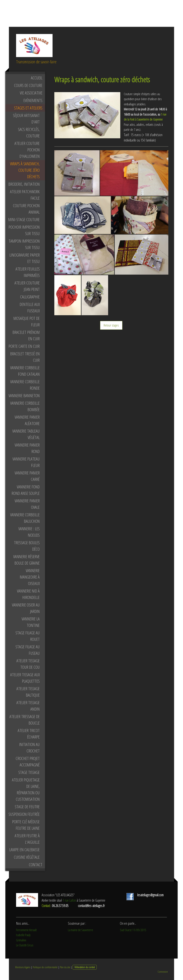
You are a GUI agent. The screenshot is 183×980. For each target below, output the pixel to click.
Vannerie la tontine (31, 622)
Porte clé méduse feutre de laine (26, 825)
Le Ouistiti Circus (25, 945)
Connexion (163, 972)
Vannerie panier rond (27, 448)
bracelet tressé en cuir (25, 357)
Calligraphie (30, 297)
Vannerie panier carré (27, 476)
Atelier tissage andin (28, 706)
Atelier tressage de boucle (25, 720)
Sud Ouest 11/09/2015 (133, 930)
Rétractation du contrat (85, 967)
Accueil (37, 78)
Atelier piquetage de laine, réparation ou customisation (26, 789)
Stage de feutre (27, 807)
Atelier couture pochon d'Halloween (27, 150)
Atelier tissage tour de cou (28, 664)
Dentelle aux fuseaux (30, 307)
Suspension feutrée (24, 814)
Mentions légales (23, 967)
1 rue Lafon (69, 900)
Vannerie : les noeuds (29, 532)
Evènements (33, 100)
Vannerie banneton (24, 395)
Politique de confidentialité (45, 967)
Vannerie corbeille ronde (25, 385)
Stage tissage (29, 772)
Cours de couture (28, 85)
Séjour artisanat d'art (26, 119)
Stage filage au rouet (28, 636)
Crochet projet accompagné (28, 761)
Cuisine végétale (27, 857)
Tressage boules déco (27, 546)
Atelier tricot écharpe (29, 734)
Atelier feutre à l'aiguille (27, 839)
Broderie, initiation (24, 184)
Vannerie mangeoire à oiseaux (30, 577)
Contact (36, 865)
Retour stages (111, 325)
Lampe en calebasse (24, 849)
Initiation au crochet (29, 748)
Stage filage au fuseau (28, 650)
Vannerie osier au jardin (26, 608)
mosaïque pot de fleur (27, 321)
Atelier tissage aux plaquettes (25, 678)
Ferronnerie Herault (26, 930)
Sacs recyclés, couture (29, 132)
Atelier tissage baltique (28, 692)
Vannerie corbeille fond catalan (25, 371)
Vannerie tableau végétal (26, 434)
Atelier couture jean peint (27, 286)
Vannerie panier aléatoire (27, 420)
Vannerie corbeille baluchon (25, 518)
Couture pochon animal (26, 209)
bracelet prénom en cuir (26, 335)
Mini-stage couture (24, 219)
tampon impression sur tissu (24, 244)
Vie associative (31, 93)
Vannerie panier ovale (27, 504)
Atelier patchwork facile (25, 195)
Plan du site (65, 967)
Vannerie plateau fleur (26, 462)
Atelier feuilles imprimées (28, 272)
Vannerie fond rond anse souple (26, 490)
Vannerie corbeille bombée (25, 406)
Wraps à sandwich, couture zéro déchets (25, 170)
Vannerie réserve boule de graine (26, 560)
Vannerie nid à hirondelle (28, 594)
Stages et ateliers (28, 108)
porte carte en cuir (24, 346)
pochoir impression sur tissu (24, 230)
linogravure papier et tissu (25, 258)
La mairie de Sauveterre (81, 930)
